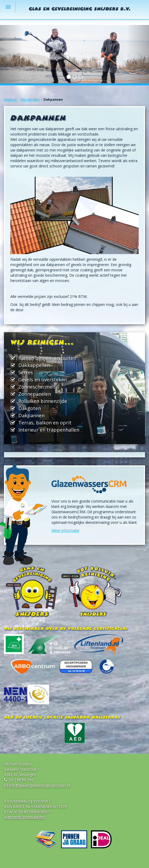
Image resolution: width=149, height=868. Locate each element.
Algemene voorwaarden (25, 817)
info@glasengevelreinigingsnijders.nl (40, 785)
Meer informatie (65, 530)
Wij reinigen (30, 100)
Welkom (10, 100)
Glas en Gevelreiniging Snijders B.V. (80, 9)
